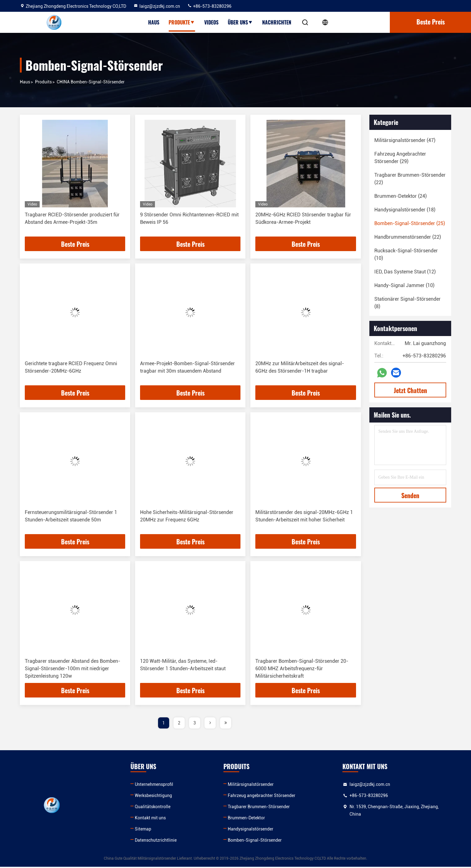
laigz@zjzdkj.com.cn (157, 6)
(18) (405, 210)
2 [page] (179, 724)
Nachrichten (277, 22)
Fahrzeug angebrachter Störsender (264, 797)
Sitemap (145, 830)
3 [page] (195, 724)
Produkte (182, 22)
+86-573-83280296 (209, 6)
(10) (406, 254)
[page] (210, 724)
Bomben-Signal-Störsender (258, 841)
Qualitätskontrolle (154, 808)
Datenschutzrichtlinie (157, 841)
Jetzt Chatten (410, 390)
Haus (154, 22)
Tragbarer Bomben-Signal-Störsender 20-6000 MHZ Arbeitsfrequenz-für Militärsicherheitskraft (302, 669)
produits (43, 82)
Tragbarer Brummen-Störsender (262, 808)
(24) (401, 196)
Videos (211, 22)
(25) (410, 223)
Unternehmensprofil (156, 786)
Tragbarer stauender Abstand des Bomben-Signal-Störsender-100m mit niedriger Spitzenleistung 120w (73, 669)
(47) (405, 140)
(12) (405, 272)
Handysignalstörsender (253, 830)
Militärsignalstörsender (253, 786)
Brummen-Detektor (249, 819)
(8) (407, 303)
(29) (400, 158)
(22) (410, 179)
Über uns (240, 22)
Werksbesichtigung (155, 797)
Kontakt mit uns (152, 819)
